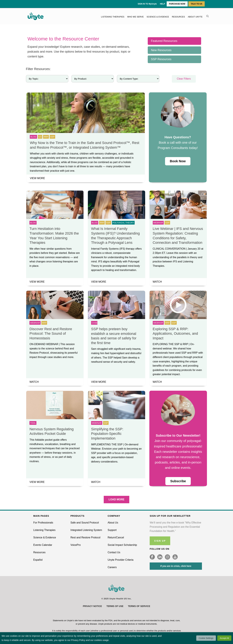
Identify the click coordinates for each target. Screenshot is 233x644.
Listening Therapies (113, 17)
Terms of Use (115, 606)
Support (112, 530)
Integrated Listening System (86, 530)
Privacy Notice (92, 606)
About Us (113, 523)
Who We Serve (135, 17)
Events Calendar (43, 545)
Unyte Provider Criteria (120, 560)
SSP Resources (161, 59)
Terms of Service (139, 606)
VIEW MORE (37, 178)
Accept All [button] (224, 638)
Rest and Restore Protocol (86, 537)
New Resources (161, 50)
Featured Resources (164, 41)
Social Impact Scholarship (122, 545)
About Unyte (195, 17)
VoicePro (76, 545)
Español (38, 560)
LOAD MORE (116, 499)
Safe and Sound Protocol (85, 523)
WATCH (157, 282)
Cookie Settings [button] (206, 638)
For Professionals (43, 523)
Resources (179, 17)
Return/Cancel (116, 537)
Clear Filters (184, 79)
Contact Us (114, 552)
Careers (112, 567)
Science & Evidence (158, 17)
